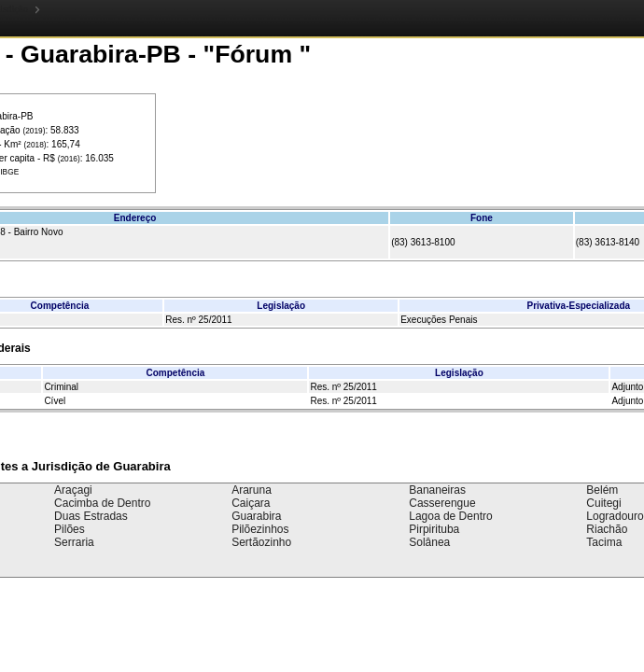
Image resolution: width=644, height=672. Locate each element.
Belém (602, 490)
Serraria (74, 542)
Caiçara (251, 503)
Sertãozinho (261, 542)
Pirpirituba (434, 529)
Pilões (70, 529)
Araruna (252, 490)
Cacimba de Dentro (102, 503)
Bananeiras (437, 490)
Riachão (607, 529)
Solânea (429, 542)
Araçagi (73, 490)
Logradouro (615, 516)
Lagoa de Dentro (450, 516)
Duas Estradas (91, 516)
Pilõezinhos (260, 529)
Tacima (604, 542)
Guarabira (256, 516)
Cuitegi (603, 503)
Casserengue (442, 503)
